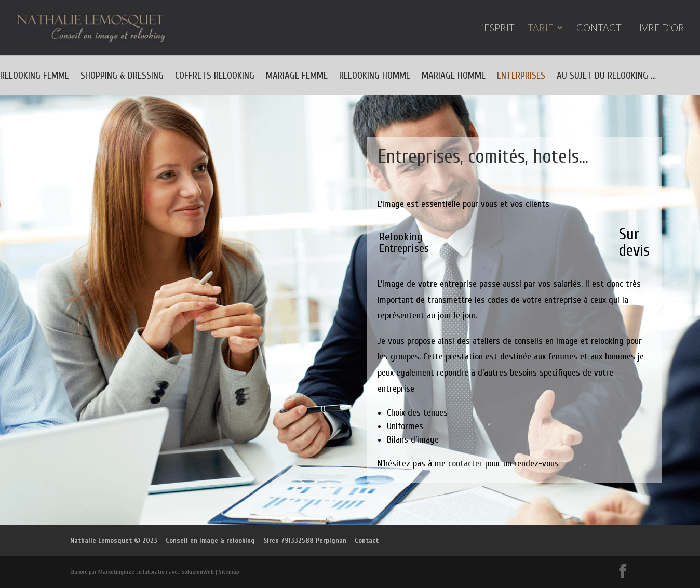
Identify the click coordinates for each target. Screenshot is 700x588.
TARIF (540, 29)
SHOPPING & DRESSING (122, 77)
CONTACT (599, 29)
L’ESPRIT (497, 29)
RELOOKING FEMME (35, 77)
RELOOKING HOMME (375, 77)
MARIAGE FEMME (297, 77)
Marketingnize (116, 572)
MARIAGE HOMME (454, 77)
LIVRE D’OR (659, 29)
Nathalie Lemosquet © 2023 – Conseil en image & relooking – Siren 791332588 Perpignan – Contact (224, 540)
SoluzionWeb (198, 572)
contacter (465, 464)
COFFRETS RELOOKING (215, 77)
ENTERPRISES (521, 77)
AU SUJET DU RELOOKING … (606, 77)
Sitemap (229, 572)
